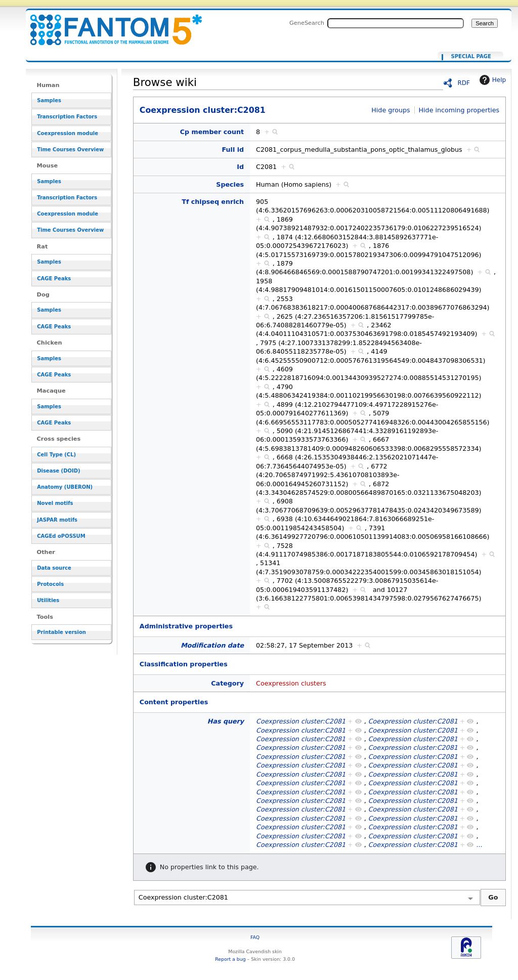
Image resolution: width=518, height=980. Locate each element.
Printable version (61, 632)
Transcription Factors (67, 117)
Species (230, 184)
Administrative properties (186, 626)
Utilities (48, 600)
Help (491, 80)
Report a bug (230, 959)
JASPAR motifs (57, 520)
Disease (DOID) (58, 471)
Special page (471, 57)
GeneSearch (307, 23)
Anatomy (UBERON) (65, 487)
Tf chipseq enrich (213, 202)
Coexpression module (68, 133)
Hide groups (391, 110)
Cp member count (212, 132)
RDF (464, 83)
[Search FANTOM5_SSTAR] (396, 23)
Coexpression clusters (291, 683)
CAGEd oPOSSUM (61, 536)
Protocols (50, 584)
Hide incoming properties (459, 110)
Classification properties (184, 664)
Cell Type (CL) (56, 455)
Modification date (212, 645)
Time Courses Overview (70, 150)
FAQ (255, 937)
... (479, 845)
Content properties (174, 702)
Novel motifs (55, 503)
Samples (49, 100)
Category (227, 683)
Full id (233, 150)
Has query (226, 721)
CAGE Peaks (54, 279)
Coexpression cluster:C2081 (110, 24)
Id (240, 167)
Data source (54, 568)
